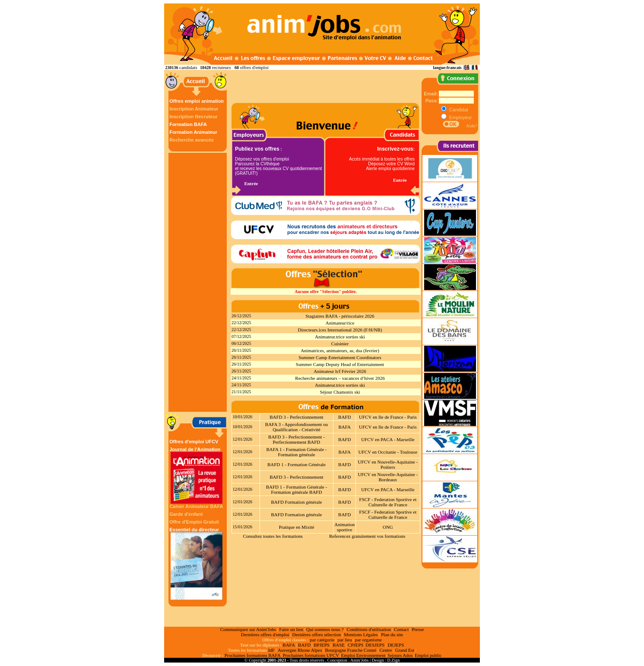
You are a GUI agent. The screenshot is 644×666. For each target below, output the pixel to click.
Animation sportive (344, 527)
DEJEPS (396, 645)
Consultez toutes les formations (273, 536)
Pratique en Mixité (297, 527)
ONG (388, 527)
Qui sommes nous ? (325, 629)
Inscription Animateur (194, 109)
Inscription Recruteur (193, 117)
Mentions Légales (361, 634)
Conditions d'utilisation (369, 629)
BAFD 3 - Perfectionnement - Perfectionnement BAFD (297, 439)
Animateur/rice (340, 323)
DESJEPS (375, 645)
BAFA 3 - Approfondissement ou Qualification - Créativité (297, 427)
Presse (418, 629)
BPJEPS (322, 645)
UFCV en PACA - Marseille (388, 439)
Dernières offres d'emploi (265, 634)
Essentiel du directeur (197, 563)
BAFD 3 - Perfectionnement (296, 417)
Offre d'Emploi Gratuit (194, 522)
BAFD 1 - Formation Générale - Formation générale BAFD (297, 489)
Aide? (472, 126)
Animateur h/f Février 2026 (340, 371)
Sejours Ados (400, 655)
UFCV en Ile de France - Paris (388, 417)
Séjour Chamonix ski (340, 392)
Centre (385, 650)
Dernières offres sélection (317, 634)
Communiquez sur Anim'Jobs (248, 629)
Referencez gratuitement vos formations (367, 536)
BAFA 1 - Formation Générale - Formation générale (296, 452)
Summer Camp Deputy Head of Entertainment (340, 364)
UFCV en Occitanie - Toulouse (388, 452)
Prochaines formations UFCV (311, 655)
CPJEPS (356, 645)
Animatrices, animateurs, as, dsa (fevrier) (340, 350)
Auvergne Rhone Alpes (300, 650)
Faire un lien (291, 629)
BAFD (344, 417)
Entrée (251, 183)
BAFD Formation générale (296, 502)
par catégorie (322, 640)
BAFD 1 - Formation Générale (297, 464)
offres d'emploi (254, 67)
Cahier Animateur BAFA (196, 506)
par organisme (368, 640)
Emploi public (428, 655)
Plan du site (392, 634)
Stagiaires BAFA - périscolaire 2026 (340, 316)
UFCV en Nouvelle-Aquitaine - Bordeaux (388, 477)
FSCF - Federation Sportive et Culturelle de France (388, 502)
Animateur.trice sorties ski (340, 337)
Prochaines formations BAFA (253, 655)
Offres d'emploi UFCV (194, 442)
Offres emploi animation (197, 101)
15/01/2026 (243, 527)
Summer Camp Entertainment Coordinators (340, 357)
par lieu (344, 640)
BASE (339, 645)
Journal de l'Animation (197, 475)
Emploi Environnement (363, 655)
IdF (271, 650)
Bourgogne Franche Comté (351, 650)
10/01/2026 (243, 417)
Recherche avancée (192, 140)
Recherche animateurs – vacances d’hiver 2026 (340, 378)
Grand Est (405, 650)
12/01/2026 (243, 439)
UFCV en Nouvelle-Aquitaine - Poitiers (388, 464)
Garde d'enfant (186, 514)
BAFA (344, 427)
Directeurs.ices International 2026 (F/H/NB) (340, 330)
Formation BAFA (188, 124)
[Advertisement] (199, 282)
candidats (188, 67)
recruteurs (222, 67)
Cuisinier (340, 344)
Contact (401, 629)
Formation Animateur (193, 132)
